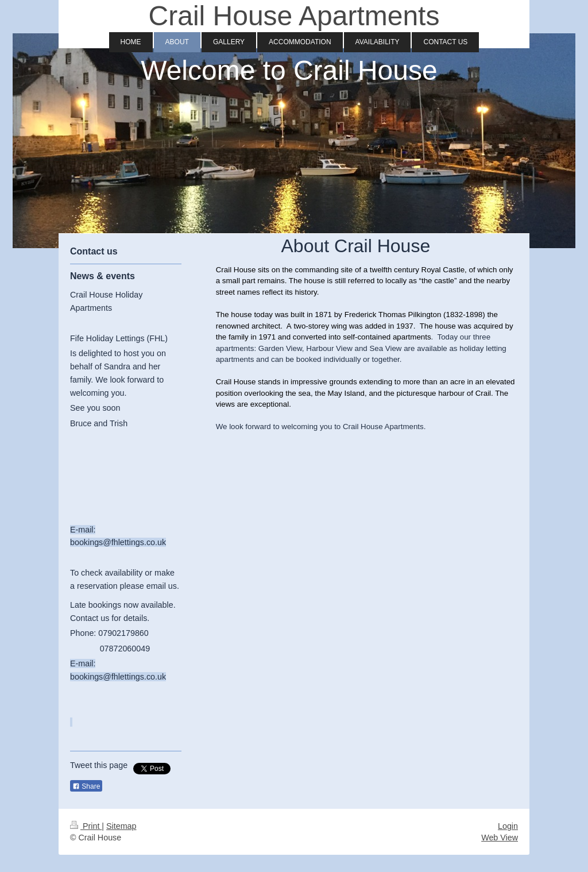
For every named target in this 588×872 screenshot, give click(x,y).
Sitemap (121, 826)
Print (86, 826)
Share (86, 786)
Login (508, 826)
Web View (500, 838)
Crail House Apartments (294, 16)
